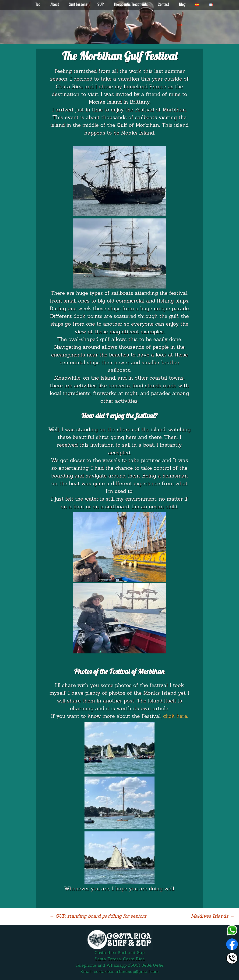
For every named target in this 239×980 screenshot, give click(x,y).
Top (38, 4)
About (55, 4)
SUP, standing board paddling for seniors (98, 916)
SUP (100, 4)
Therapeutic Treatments (131, 4)
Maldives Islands (213, 916)
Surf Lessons (78, 4)
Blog (182, 4)
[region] (119, 22)
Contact (163, 4)
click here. (176, 717)
